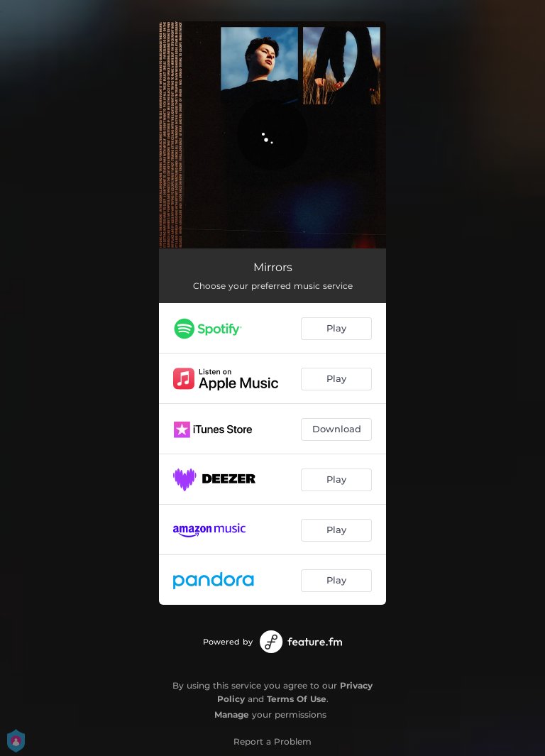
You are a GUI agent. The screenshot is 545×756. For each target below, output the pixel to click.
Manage (232, 714)
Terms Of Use (297, 699)
